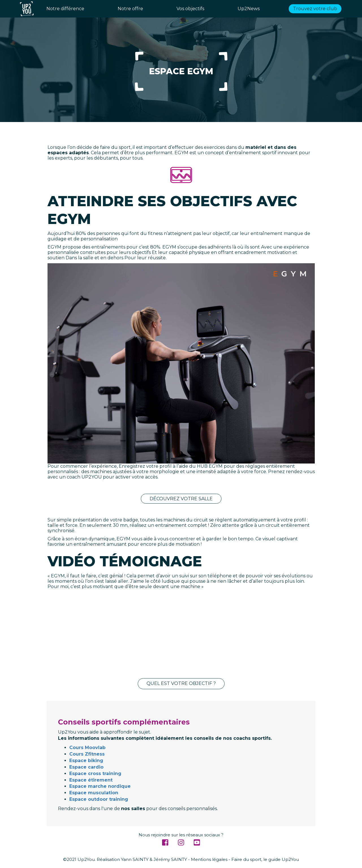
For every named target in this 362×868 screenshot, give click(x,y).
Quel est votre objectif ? (181, 683)
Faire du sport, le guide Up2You (265, 859)
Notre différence (65, 9)
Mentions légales (209, 859)
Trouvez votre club (315, 9)
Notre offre (130, 9)
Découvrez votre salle (181, 499)
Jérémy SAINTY (170, 859)
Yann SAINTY (135, 859)
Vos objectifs (190, 9)
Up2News (249, 9)
